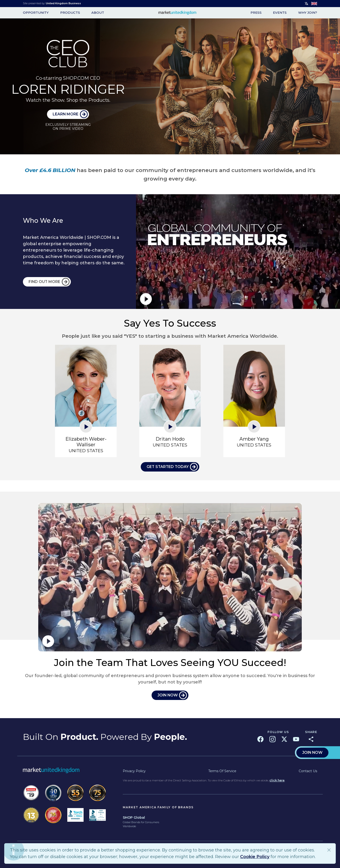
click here (277, 780)
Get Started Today (168, 467)
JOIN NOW (168, 695)
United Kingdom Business (63, 3)
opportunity (36, 13)
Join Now (312, 752)
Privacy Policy (134, 771)
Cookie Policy (255, 857)
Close (329, 850)
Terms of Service (222, 771)
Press (256, 13)
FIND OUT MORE (44, 282)
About (98, 13)
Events (280, 13)
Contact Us (308, 771)
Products (70, 13)
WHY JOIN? (308, 13)
